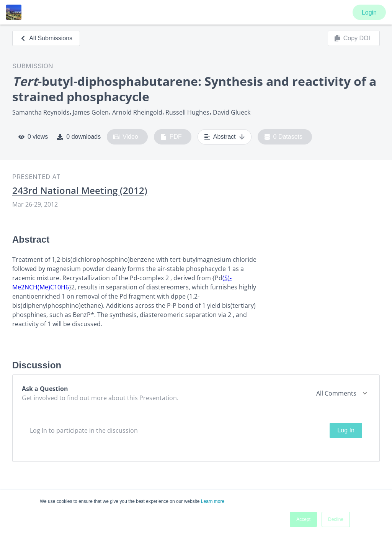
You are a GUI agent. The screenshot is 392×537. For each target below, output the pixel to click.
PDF (171, 137)
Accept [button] (303, 519)
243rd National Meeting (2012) (80, 190)
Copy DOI (352, 38)
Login (369, 12)
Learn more (213, 501)
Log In (346, 430)
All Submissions (46, 38)
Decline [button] (336, 519)
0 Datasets (283, 137)
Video (126, 137)
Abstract (225, 137)
